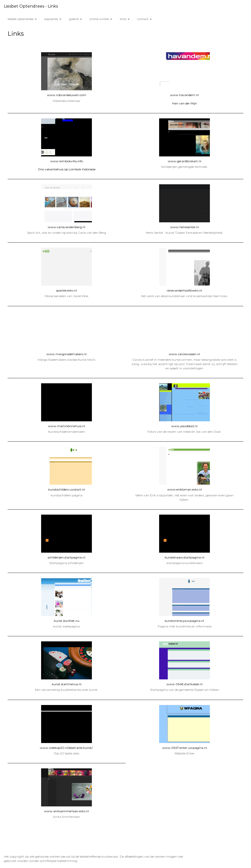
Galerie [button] (76, 19)
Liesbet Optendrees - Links (31, 6)
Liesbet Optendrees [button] (22, 19)
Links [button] (125, 19)
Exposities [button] (53, 19)
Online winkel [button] (101, 19)
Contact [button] (145, 19)
